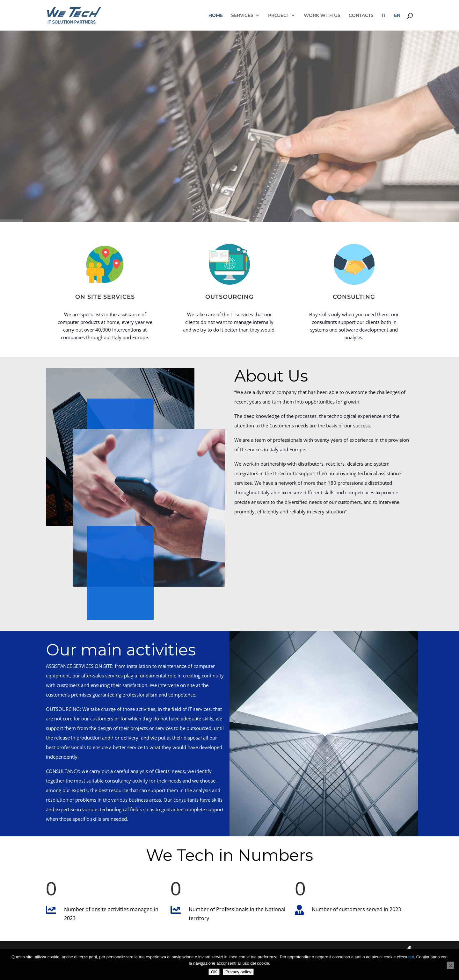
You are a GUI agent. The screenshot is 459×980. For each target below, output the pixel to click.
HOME (216, 16)
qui (411, 957)
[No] (450, 965)
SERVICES (242, 16)
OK (214, 972)
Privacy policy (238, 972)
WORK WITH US (322, 16)
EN (397, 16)
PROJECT (279, 16)
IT (384, 16)
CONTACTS (361, 16)
